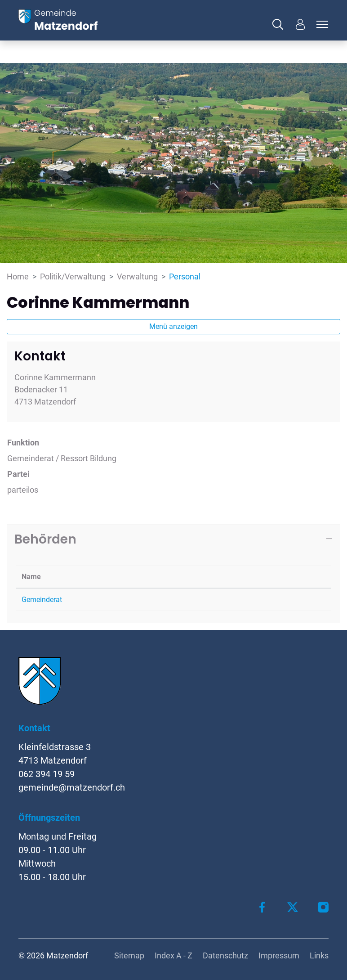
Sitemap (129, 955)
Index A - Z (173, 955)
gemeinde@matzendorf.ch (72, 787)
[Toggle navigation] (321, 24)
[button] (280, 24)
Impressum (279, 955)
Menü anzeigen (173, 326)
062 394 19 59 (47, 774)
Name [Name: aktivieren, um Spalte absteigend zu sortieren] (31, 577)
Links (319, 955)
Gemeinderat (42, 600)
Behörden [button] (45, 539)
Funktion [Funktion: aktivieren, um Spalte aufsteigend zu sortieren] (185, 577)
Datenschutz (225, 955)
